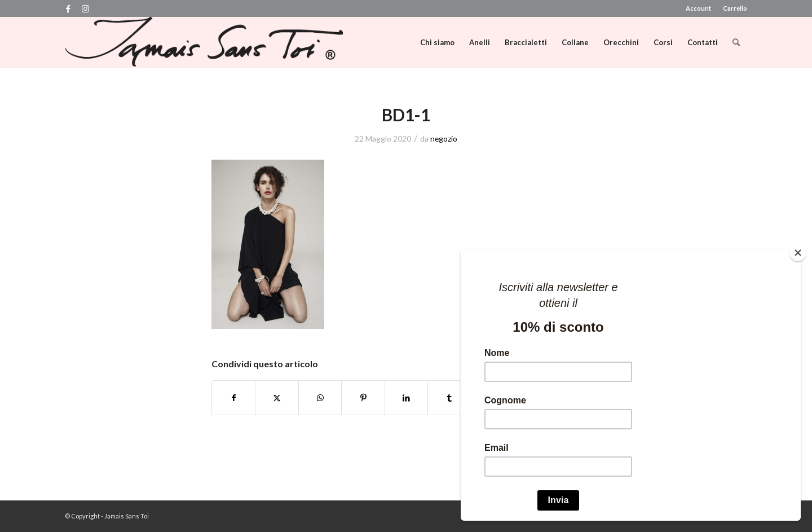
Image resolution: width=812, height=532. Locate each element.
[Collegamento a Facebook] (68, 8)
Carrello (735, 8)
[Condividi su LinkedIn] (406, 398)
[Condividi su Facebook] (233, 398)
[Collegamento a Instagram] (85, 8)
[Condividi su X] (277, 398)
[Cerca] (736, 42)
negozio (444, 139)
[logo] (204, 42)
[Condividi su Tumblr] (449, 398)
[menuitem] (699, 8)
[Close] (798, 253)
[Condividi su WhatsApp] (320, 398)
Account (698, 8)
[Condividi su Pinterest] (363, 398)
